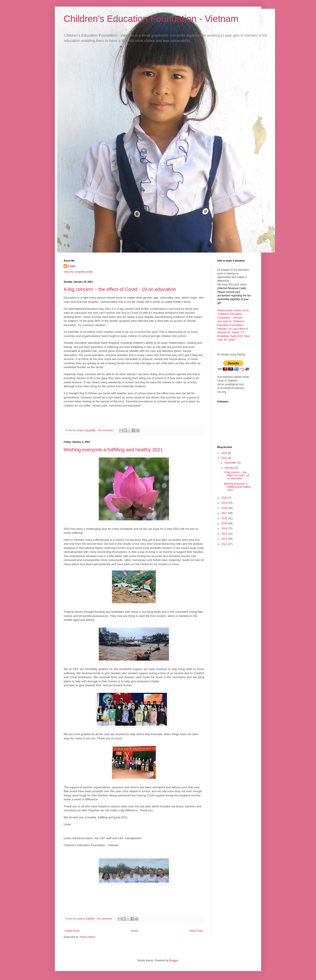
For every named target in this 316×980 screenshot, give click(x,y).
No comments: (106, 430)
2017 (225, 513)
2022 (225, 453)
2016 (225, 518)
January (230, 468)
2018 (225, 508)
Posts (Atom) (87, 937)
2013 (225, 534)
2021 (225, 458)
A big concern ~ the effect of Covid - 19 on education (120, 289)
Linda (72, 266)
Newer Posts (72, 931)
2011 (225, 544)
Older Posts (196, 931)
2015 (225, 523)
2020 (225, 498)
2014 (225, 529)
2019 (225, 503)
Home (135, 931)
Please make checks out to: (233, 310)
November (231, 463)
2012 (225, 539)
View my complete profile (78, 272)
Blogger (174, 960)
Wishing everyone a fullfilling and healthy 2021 (113, 450)
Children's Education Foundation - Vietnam (151, 19)
